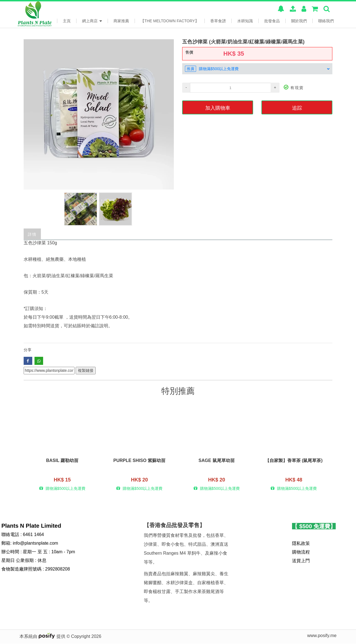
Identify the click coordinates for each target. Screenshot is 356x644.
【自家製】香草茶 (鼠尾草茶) (294, 461)
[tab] (257, 69)
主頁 (67, 21)
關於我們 (299, 21)
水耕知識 (245, 21)
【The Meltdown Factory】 (170, 21)
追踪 (297, 107)
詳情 (32, 234)
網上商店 (92, 21)
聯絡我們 (326, 21)
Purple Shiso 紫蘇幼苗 (139, 461)
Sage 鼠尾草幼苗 (217, 461)
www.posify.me (322, 636)
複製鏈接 (86, 370)
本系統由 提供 (43, 637)
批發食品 (272, 21)
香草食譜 (218, 21)
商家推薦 (121, 21)
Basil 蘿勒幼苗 (62, 461)
